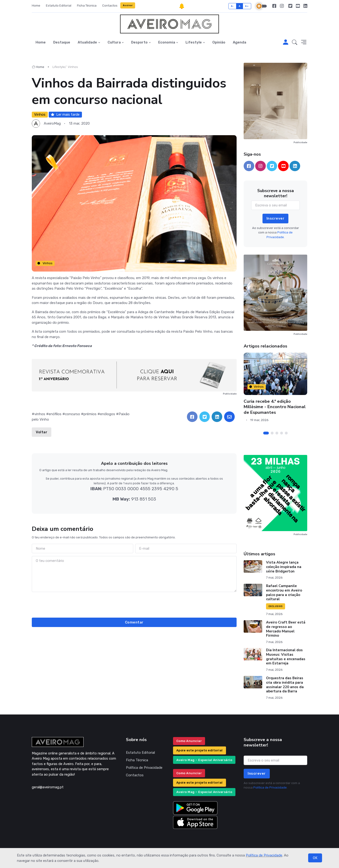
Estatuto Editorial (59, 6)
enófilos (55, 414)
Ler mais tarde (65, 114)
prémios (90, 414)
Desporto (139, 42)
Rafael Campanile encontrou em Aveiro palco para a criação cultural (284, 592)
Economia (167, 42)
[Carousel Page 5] (286, 433)
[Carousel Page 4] (282, 433)
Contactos (110, 6)
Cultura (114, 42)
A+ (247, 6)
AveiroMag (52, 123)
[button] (295, 43)
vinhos (40, 414)
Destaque (62, 42)
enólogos (108, 414)
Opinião (219, 42)
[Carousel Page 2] (272, 433)
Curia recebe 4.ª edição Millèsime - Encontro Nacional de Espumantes (275, 407)
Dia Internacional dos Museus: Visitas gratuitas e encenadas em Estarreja (286, 657)
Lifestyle (194, 42)
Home (36, 6)
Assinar (128, 5)
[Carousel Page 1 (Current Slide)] (266, 433)
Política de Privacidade (264, 855)
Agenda (240, 42)
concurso (73, 414)
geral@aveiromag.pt (48, 787)
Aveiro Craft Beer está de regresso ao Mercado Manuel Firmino (286, 629)
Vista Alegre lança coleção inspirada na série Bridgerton (284, 567)
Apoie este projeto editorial (200, 750)
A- (232, 6)
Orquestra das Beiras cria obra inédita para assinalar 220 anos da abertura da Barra (285, 685)
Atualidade (87, 42)
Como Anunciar (189, 741)
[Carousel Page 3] (277, 433)
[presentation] (134, 604)
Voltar (42, 432)
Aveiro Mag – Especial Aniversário (204, 760)
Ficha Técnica (87, 6)
